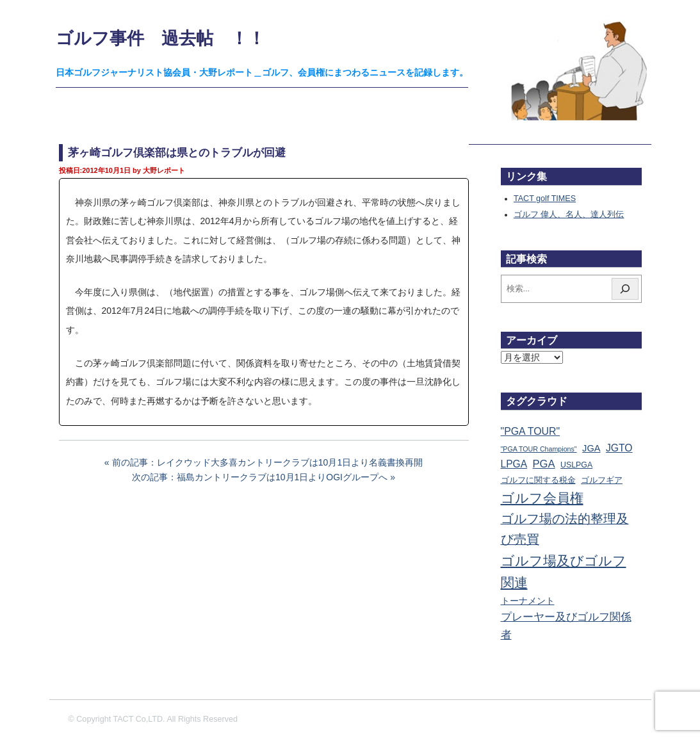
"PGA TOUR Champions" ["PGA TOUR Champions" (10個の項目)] (539, 449)
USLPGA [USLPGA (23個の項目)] (576, 465)
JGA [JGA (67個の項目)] (591, 448)
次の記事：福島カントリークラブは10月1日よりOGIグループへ (260, 477)
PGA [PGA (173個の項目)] (544, 464)
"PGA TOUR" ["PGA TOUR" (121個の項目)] (531, 431)
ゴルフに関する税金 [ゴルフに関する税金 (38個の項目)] (538, 480)
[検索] (625, 289)
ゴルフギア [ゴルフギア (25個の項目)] (602, 480)
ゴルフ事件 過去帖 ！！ (160, 38)
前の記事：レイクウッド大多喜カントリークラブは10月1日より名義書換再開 (267, 462)
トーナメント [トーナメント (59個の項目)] (528, 601)
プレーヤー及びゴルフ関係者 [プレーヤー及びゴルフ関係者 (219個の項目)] (566, 626)
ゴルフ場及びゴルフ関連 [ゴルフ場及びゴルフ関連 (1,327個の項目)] (564, 572)
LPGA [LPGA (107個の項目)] (514, 464)
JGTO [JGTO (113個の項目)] (619, 448)
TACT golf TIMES (545, 199)
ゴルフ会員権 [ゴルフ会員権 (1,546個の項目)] (542, 498)
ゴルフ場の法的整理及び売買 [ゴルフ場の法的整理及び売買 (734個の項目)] (565, 529)
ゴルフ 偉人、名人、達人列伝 (569, 215)
